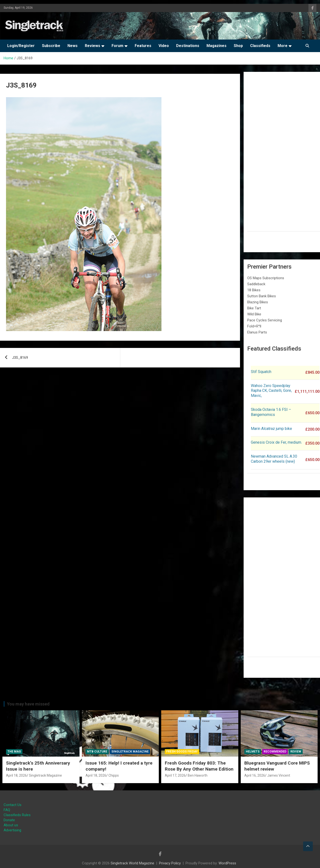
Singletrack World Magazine (132, 863)
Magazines (217, 46)
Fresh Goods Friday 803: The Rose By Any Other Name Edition (199, 766)
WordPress (227, 863)
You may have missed (28, 704)
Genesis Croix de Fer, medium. (276, 442)
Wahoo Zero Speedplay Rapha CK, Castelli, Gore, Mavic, (271, 391)
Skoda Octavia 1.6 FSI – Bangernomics (271, 412)
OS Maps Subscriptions (266, 278)
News (73, 46)
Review (296, 752)
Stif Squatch (261, 372)
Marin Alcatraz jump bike (271, 429)
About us (11, 825)
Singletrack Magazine (45, 775)
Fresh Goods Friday (182, 752)
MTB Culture (97, 752)
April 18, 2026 (16, 775)
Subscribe (51, 46)
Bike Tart (254, 308)
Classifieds (260, 46)
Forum (117, 46)
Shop (238, 46)
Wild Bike (254, 314)
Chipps (114, 775)
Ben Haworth (198, 775)
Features (143, 46)
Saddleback (256, 284)
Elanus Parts (257, 332)
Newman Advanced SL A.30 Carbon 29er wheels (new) (274, 459)
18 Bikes (254, 290)
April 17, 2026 (175, 775)
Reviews (93, 46)
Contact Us (13, 805)
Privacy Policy (170, 863)
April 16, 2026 (255, 775)
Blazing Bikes (258, 302)
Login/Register (21, 46)
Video (164, 46)
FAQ (7, 810)
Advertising (12, 830)
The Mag (14, 752)
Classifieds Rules (17, 815)
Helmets (253, 752)
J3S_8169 (20, 358)
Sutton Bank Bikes (262, 296)
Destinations (188, 46)
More (283, 46)
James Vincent (279, 775)
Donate (9, 820)
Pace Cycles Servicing (265, 320)
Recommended (275, 752)
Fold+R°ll (254, 326)
